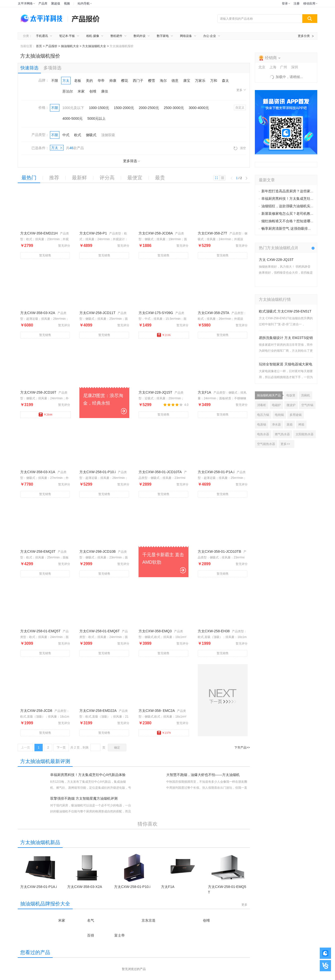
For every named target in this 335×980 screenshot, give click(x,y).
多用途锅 (296, 415)
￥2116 (164, 335)
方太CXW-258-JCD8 (36, 711)
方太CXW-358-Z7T (212, 233)
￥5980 (204, 325)
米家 (81, 91)
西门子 (138, 81)
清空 (240, 148)
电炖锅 (279, 415)
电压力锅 (263, 415)
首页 (39, 46)
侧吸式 (91, 135)
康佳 (105, 91)
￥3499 (204, 405)
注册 (297, 3)
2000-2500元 (149, 108)
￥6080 (27, 325)
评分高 (107, 178)
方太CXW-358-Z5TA (213, 313)
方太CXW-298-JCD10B (97, 551)
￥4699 (204, 484)
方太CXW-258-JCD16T (38, 392)
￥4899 (86, 246)
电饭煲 (291, 395)
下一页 (61, 748)
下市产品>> (242, 748)
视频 (67, 3)
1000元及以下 (73, 108)
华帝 (101, 81)
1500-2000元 (124, 108)
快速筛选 (29, 68)
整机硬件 (116, 36)
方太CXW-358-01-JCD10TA (160, 472)
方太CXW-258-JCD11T (97, 313)
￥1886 (145, 246)
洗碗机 (306, 395)
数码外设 (140, 36)
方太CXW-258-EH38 (214, 631)
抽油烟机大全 (70, 46)
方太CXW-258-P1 (93, 233)
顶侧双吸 (108, 135)
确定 (117, 748)
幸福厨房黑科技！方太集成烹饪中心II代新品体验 (88, 775)
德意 (175, 81)
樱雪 (152, 81)
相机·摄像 (92, 36)
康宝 (187, 81)
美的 (89, 81)
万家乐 (200, 81)
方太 (66, 81)
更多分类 (304, 36)
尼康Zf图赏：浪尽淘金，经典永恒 (103, 399)
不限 (55, 81)
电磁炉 (276, 405)
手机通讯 (42, 36)
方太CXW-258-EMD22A (98, 711)
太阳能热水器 (305, 434)
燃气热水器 (282, 434)
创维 (93, 91)
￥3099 (27, 643)
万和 (214, 81)
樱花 (125, 81)
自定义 (240, 108)
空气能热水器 (266, 444)
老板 (78, 81)
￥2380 (145, 723)
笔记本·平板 (67, 36)
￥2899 (145, 484)
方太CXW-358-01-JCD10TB (219, 551)
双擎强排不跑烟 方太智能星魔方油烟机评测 (84, 798)
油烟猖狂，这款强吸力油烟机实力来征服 (293, 206)
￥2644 (46, 415)
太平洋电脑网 (43, 18)
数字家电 (163, 36)
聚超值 (56, 3)
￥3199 (27, 405)
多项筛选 (52, 68)
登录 (285, 3)
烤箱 (301, 425)
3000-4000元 (199, 108)
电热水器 (263, 434)
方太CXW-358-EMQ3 (155, 631)
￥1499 (145, 325)
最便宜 (135, 178)
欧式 (78, 135)
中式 (66, 135)
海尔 (163, 81)
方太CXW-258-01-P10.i (97, 472)
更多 (241, 90)
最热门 (29, 178)
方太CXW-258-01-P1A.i (216, 472)
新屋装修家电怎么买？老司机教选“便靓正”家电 (298, 214)
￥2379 (164, 733)
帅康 (113, 81)
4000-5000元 (73, 118)
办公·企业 (210, 36)
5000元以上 (96, 118)
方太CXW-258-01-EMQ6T (100, 631)
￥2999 (86, 564)
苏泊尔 (68, 91)
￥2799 (27, 246)
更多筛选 (132, 161)
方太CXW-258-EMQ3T (38, 551)
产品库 (43, 3)
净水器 (276, 425)
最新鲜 (79, 178)
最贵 (160, 178)
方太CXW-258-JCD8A (156, 233)
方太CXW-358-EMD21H (39, 233)
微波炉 (291, 405)
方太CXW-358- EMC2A (157, 711)
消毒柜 (262, 405)
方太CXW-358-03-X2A (38, 313)
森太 (225, 81)
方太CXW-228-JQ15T (155, 392)
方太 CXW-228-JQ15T (276, 260)
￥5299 (204, 246)
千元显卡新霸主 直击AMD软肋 (163, 558)
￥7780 (27, 484)
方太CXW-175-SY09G (156, 313)
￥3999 (145, 643)
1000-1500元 (99, 108)
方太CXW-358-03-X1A (38, 472)
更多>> (285, 444)
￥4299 (27, 564)
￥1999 (204, 643)
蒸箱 (290, 425)
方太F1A (204, 392)
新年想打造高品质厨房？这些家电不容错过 (295, 191)
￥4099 (86, 325)
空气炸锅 (307, 405)
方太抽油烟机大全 (94, 46)
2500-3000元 (174, 108)
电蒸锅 (262, 425)
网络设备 (186, 36)
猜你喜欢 (148, 824)
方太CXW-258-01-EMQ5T (40, 631)
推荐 (54, 178)
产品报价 (51, 46)
